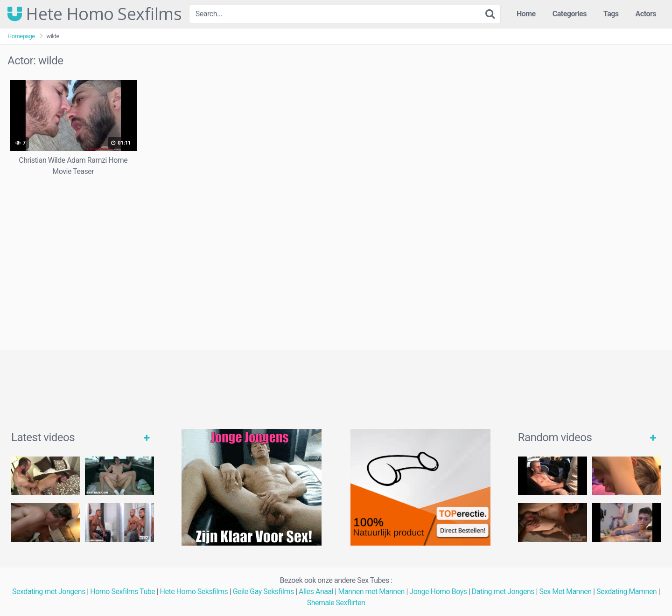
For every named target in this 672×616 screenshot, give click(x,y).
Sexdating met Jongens (49, 592)
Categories (570, 14)
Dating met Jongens (503, 592)
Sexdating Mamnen (626, 592)
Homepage (21, 36)
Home (526, 14)
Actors (646, 14)
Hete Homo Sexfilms (94, 14)
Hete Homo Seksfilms (194, 592)
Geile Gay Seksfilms (263, 592)
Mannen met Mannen (371, 592)
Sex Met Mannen (565, 592)
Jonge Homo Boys (438, 592)
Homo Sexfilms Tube (122, 592)
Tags (611, 14)
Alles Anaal (316, 592)
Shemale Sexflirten (336, 603)
